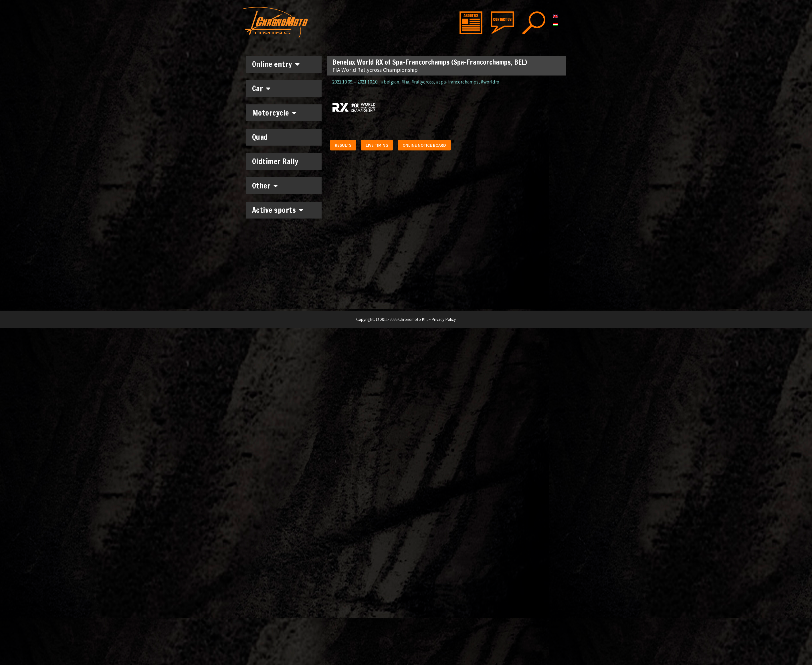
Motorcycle (274, 113)
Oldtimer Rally (275, 161)
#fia (405, 82)
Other (265, 186)
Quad (260, 137)
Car (261, 88)
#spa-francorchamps (457, 82)
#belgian (390, 82)
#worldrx (490, 82)
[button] (344, 146)
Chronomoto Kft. (413, 319)
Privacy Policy (444, 319)
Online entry (276, 64)
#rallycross (423, 82)
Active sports (278, 210)
